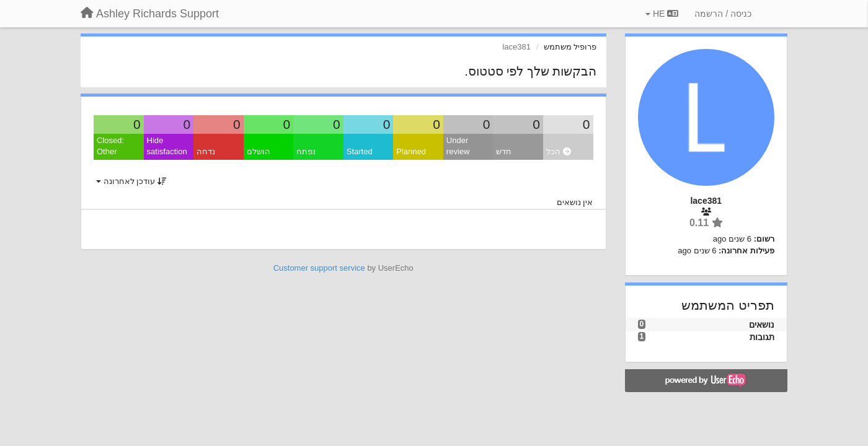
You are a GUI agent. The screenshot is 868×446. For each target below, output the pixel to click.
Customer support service (319, 268)
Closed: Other (110, 146)
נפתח (306, 151)
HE (662, 14)
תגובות (762, 337)
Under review (458, 146)
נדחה (206, 151)
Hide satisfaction (167, 146)
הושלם (259, 151)
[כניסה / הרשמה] (723, 14)
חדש (504, 151)
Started (360, 151)
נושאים (762, 325)
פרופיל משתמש (570, 47)
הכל (559, 151)
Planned (411, 151)
